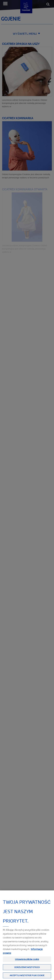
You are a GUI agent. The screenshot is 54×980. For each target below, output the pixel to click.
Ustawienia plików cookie (27, 963)
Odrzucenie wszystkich (27, 971)
